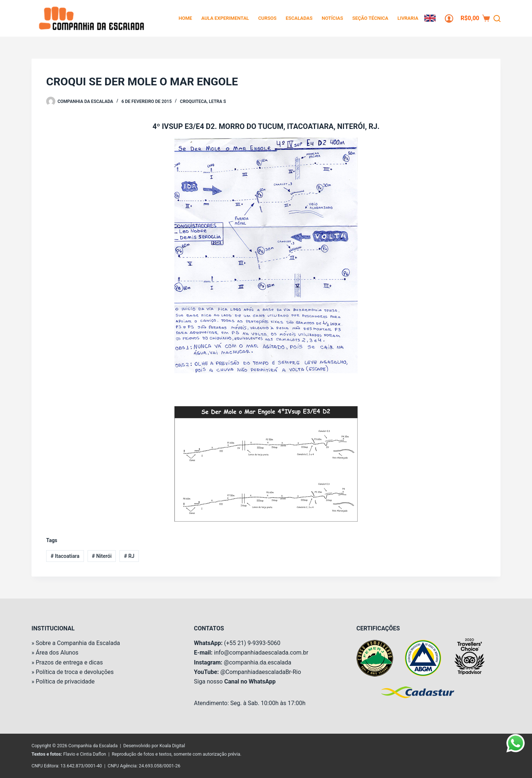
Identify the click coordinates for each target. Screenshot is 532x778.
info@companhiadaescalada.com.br (261, 653)
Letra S (217, 101)
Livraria (408, 18)
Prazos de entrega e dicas (69, 662)
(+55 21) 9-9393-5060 (252, 643)
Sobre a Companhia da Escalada (78, 643)
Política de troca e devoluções (75, 672)
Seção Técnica (370, 18)
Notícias (332, 18)
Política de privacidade (65, 681)
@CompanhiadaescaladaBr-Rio (261, 672)
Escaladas (299, 18)
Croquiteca (193, 101)
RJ (129, 556)
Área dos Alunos (57, 653)
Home (186, 18)
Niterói (102, 556)
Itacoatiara (65, 556)
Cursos (267, 18)
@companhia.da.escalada (258, 662)
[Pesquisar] (497, 18)
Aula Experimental (225, 18)
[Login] (449, 18)
